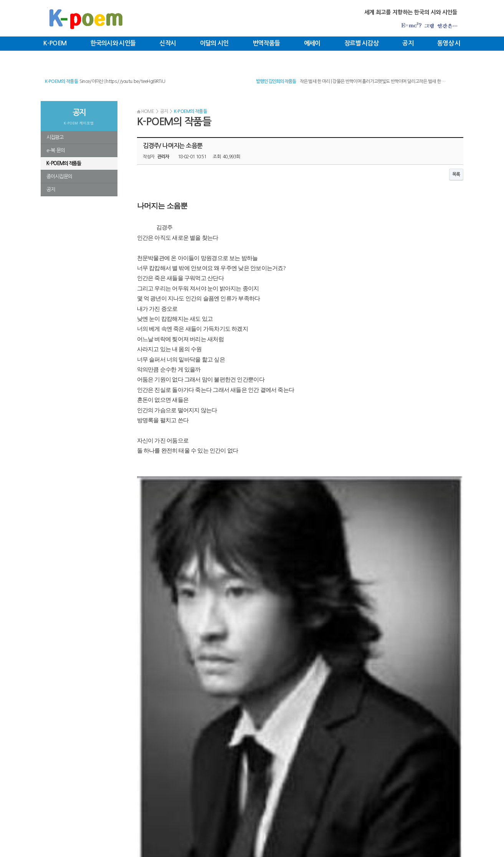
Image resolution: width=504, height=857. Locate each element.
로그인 (112, 800)
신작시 (168, 43)
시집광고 (55, 137)
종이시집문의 (59, 177)
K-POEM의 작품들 (61, 81)
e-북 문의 (56, 150)
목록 (456, 174)
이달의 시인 (214, 43)
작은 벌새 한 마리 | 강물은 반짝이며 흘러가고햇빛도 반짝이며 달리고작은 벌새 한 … (373, 81)
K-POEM (55, 43)
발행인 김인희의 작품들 (276, 81)
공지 (408, 43)
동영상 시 (449, 43)
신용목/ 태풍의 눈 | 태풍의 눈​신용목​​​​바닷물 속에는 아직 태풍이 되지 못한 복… (147, 81)
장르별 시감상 (361, 43)
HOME (146, 111)
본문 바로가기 (0, 0)
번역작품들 (266, 43)
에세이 (312, 43)
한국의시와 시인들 (113, 43)
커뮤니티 (85, 800)
